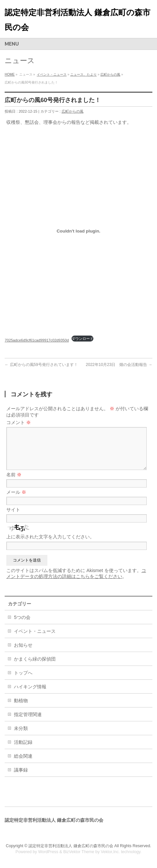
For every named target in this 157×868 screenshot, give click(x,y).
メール (16, 492)
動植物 (21, 701)
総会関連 (23, 756)
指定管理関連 (28, 714)
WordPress (48, 852)
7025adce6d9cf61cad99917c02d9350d (37, 340)
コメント (19, 422)
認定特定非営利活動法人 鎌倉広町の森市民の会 (71, 846)
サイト (13, 510)
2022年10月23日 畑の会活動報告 (119, 365)
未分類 (21, 728)
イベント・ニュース (52, 74)
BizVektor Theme (79, 852)
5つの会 (22, 617)
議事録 (21, 770)
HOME (10, 74)
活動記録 (23, 742)
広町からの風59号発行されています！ (41, 365)
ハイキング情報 (30, 687)
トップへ (23, 673)
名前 (14, 475)
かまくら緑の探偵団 (35, 659)
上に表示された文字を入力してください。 (50, 537)
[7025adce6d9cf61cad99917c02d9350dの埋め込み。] (78, 231)
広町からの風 (110, 74)
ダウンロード (82, 339)
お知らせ (23, 645)
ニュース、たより (83, 74)
